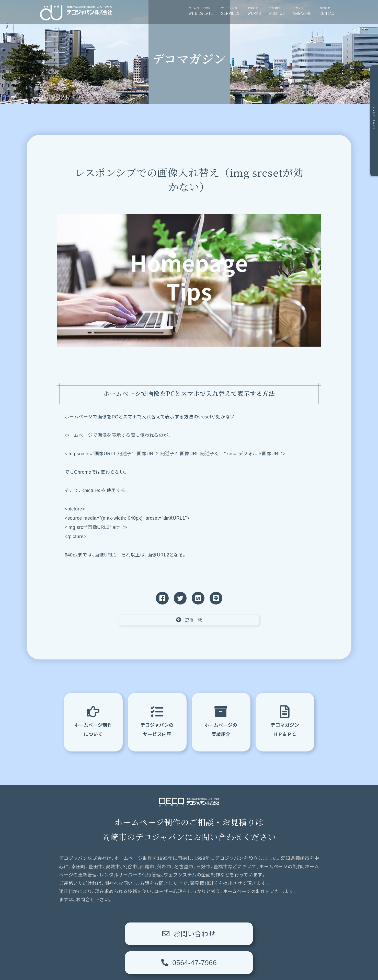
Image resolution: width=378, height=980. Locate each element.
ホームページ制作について (93, 721)
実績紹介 (256, 12)
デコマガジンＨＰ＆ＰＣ (285, 721)
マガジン (304, 12)
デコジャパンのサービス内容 (157, 721)
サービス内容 (232, 12)
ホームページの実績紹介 (221, 721)
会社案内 (279, 12)
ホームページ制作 (203, 12)
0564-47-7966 (254, 933)
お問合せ (330, 12)
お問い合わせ (124, 933)
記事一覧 (189, 620)
